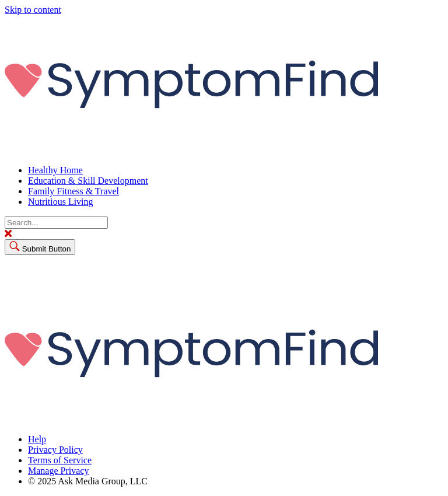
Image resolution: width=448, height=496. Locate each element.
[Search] (56, 223)
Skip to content (33, 10)
